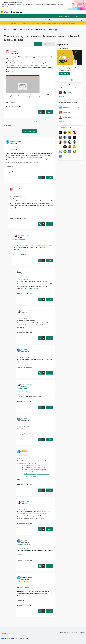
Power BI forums (11, 29)
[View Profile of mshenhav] (18, 141)
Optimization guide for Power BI (33, 465)
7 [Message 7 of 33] (22, 367)
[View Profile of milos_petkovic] (22, 235)
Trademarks (82, 633)
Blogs (58, 12)
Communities (51, 12)
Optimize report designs (31, 472)
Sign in (67, 16)
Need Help (14, 102)
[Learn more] (64, 74)
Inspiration (36, 12)
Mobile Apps (53, 29)
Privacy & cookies (65, 633)
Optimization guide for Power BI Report (35, 467)
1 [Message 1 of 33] (11, 106)
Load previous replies (29, 131)
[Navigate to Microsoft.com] (6, 12)
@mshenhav (34, 288)
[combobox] (64, 20)
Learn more (5, 6)
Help (72, 16)
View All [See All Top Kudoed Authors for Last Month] (61, 121)
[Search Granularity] (37, 20)
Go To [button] (78, 16)
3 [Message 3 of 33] (15, 218)
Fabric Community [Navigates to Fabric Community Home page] (19, 12)
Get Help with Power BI (37, 29)
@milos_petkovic (25, 587)
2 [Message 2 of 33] (11, 172)
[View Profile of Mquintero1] (24, 350)
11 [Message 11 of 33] (23, 560)
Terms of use (74, 633)
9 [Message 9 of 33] (22, 523)
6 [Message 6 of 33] (22, 332)
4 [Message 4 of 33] (19, 255)
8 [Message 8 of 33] (22, 485)
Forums (29, 12)
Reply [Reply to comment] (49, 177)
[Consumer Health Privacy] (22, 638)
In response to (15, 193)
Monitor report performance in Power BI (35, 470)
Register (61, 16)
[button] (38, 44)
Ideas (43, 12)
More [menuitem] (64, 12)
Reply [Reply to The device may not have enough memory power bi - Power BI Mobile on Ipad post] (49, 112)
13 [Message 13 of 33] (23, 434)
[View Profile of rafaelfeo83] (13, 51)
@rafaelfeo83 (12, 149)
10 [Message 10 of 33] (23, 606)
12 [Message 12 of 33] (23, 402)
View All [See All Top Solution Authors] (61, 96)
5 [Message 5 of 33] (22, 294)
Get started (72, 23)
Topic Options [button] (48, 44)
